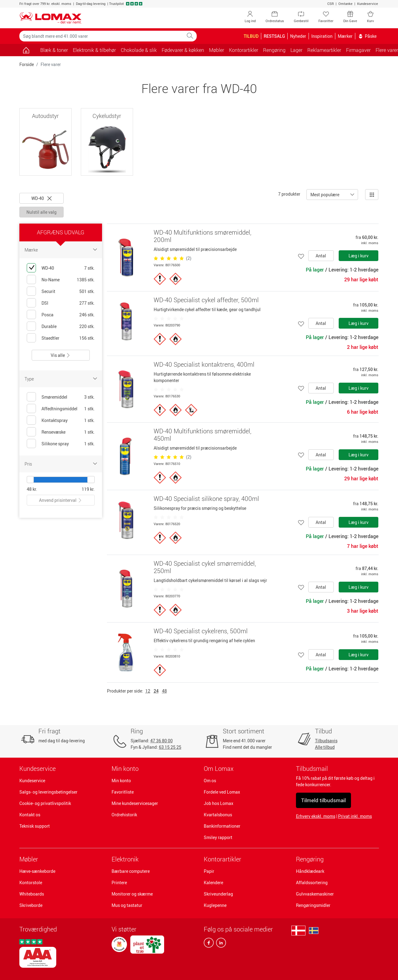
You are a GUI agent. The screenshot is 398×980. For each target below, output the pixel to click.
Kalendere (213, 882)
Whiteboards (32, 894)
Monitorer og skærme (132, 894)
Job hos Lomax (219, 803)
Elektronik (125, 859)
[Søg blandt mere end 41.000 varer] (101, 36)
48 (164, 691)
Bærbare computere (131, 871)
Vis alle (61, 355)
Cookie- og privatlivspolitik (45, 803)
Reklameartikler (324, 50)
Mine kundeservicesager (135, 803)
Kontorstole (31, 882)
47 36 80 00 (162, 741)
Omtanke (345, 4)
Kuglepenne (215, 905)
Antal (321, 256)
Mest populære (325, 195)
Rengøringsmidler (313, 905)
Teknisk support (35, 826)
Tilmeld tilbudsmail (323, 800)
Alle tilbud (325, 747)
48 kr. (32, 489)
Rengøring (310, 859)
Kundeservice (368, 4)
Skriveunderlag (218, 894)
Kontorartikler (223, 859)
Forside (27, 64)
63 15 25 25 (170, 747)
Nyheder (298, 36)
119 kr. (88, 489)
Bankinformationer (222, 826)
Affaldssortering (312, 882)
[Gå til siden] (26, 50)
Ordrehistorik (124, 815)
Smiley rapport (218, 837)
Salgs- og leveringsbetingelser (48, 792)
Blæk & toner (54, 50)
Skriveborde (31, 905)
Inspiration (322, 36)
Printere (119, 882)
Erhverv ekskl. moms (316, 816)
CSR (331, 4)
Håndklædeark (310, 871)
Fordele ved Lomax (222, 792)
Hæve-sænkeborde (37, 871)
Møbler (29, 859)
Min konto (121, 781)
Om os (210, 781)
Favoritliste (123, 792)
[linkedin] (220, 944)
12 (148, 691)
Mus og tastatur (127, 905)
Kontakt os (30, 815)
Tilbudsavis (326, 741)
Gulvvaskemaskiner (315, 894)
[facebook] (209, 944)
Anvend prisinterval (61, 500)
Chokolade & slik (139, 50)
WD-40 (41, 198)
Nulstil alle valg (41, 212)
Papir (209, 871)
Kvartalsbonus (218, 815)
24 (156, 691)
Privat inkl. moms (355, 816)
